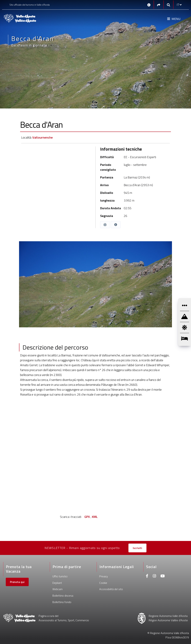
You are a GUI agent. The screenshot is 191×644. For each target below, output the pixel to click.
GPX (87, 517)
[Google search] (168, 5)
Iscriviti (137, 548)
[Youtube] (163, 576)
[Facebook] (147, 576)
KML (95, 517)
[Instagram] (154, 576)
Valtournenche (43, 137)
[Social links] (159, 5)
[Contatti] (149, 5)
